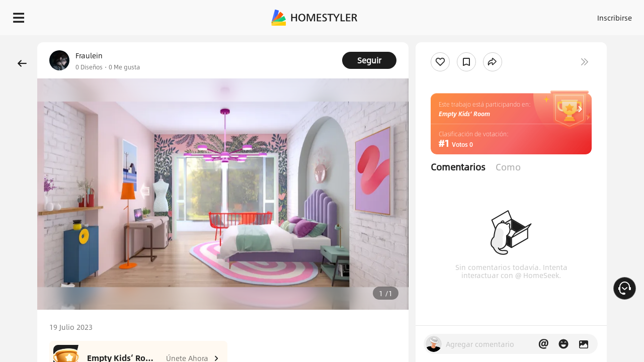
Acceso (448, 15)
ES (524, 15)
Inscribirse (487, 15)
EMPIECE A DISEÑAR (590, 15)
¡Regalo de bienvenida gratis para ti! (409, 42)
